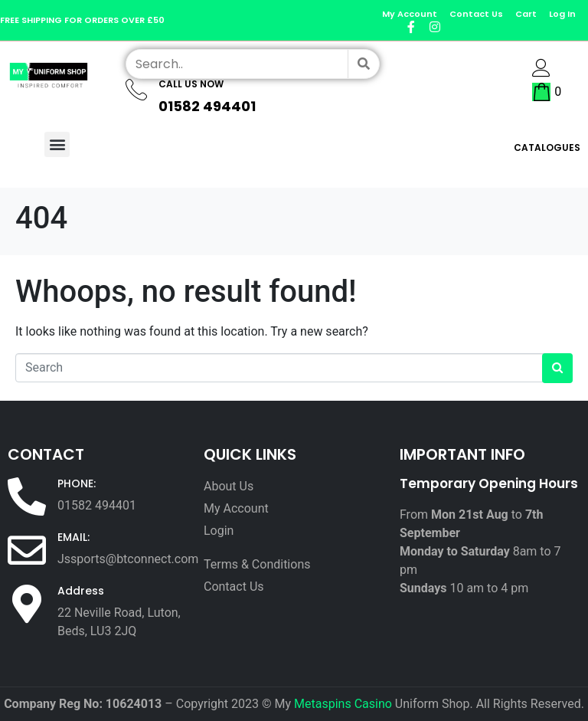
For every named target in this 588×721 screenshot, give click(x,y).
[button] (57, 144)
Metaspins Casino (343, 704)
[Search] (363, 64)
